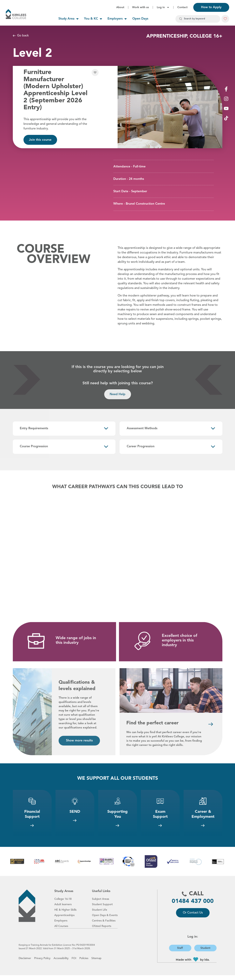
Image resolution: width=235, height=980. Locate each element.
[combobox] (198, 19)
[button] (225, 19)
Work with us (140, 7)
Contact (182, 7)
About (120, 7)
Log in (163, 7)
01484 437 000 (193, 906)
